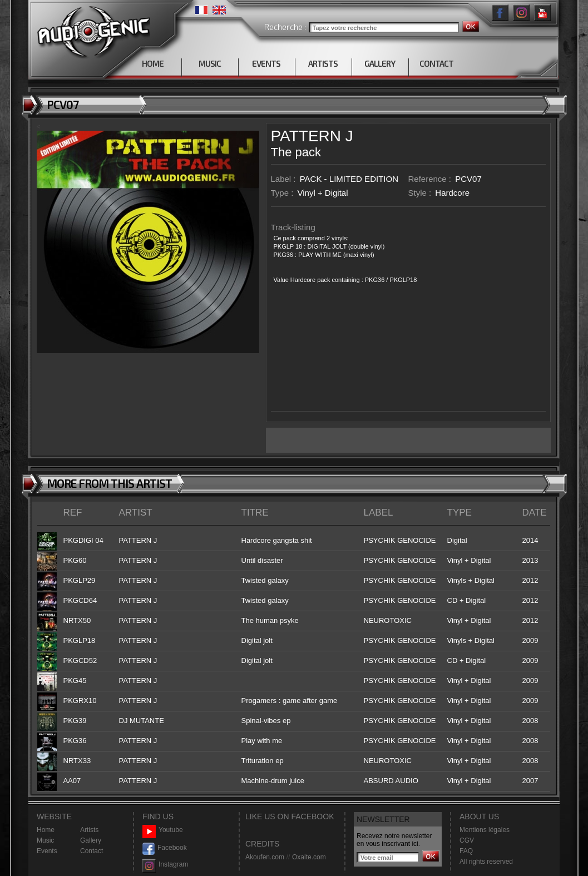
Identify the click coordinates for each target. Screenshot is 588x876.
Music (45, 840)
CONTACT (436, 63)
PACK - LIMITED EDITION (349, 179)
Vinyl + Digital (323, 193)
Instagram (165, 865)
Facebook (165, 848)
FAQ (466, 851)
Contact (92, 851)
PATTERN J (312, 136)
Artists (89, 830)
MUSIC (210, 63)
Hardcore (452, 193)
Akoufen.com (265, 857)
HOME (153, 63)
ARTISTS (323, 63)
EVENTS (266, 63)
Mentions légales (485, 830)
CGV (467, 840)
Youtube (163, 830)
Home (46, 830)
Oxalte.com (309, 857)
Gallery (91, 840)
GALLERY (380, 63)
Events (47, 851)
